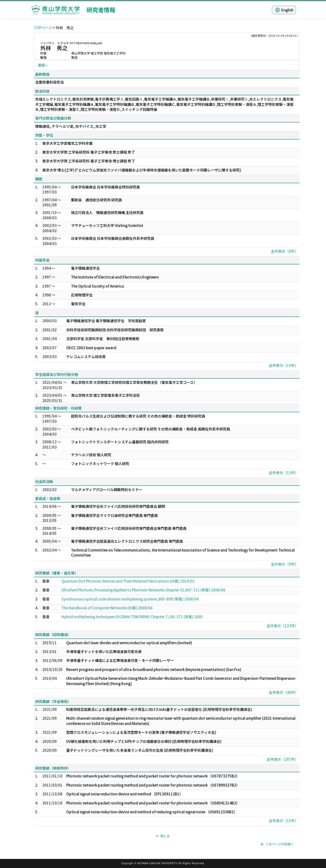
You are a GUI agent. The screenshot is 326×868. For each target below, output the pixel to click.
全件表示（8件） (285, 251)
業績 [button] (41, 65)
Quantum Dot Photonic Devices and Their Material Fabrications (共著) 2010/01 (128, 581)
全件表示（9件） (285, 564)
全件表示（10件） (284, 365)
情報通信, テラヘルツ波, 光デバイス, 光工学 (71, 126)
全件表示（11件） (284, 473)
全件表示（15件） (284, 821)
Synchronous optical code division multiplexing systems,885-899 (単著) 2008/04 (130, 599)
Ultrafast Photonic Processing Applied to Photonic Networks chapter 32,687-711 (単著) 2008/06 (143, 590)
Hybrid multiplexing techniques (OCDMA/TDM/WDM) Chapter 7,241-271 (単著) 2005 (132, 617)
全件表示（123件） (282, 626)
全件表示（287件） (282, 759)
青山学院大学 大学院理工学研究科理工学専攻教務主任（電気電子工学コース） (134, 382)
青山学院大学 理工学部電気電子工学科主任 (105, 395)
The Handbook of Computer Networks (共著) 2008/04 (107, 608)
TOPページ (43, 28)
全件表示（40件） (284, 692)
